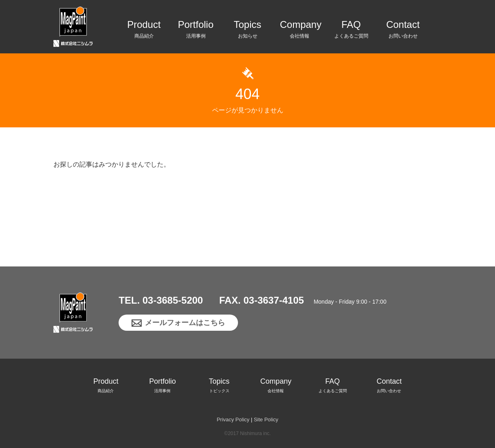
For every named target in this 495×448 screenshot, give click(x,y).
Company (300, 31)
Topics (248, 31)
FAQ (351, 31)
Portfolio (196, 31)
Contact (403, 31)
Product (144, 31)
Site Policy (266, 419)
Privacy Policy (233, 419)
